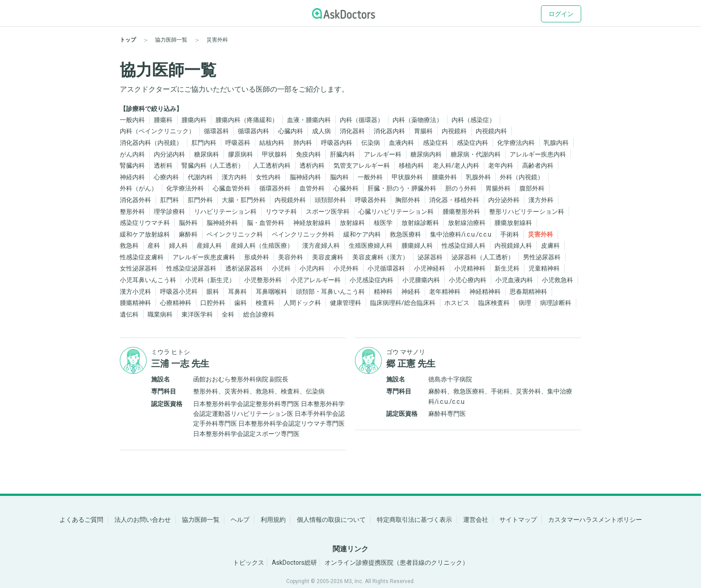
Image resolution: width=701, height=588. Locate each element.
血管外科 (312, 188)
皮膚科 (550, 245)
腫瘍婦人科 (417, 245)
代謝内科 (200, 177)
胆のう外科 (461, 188)
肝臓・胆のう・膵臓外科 (402, 188)
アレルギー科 (383, 154)
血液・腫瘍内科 (309, 120)
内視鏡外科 (290, 200)
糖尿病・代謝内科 (476, 154)
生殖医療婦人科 (371, 245)
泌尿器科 (430, 257)
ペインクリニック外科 (303, 234)
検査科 (265, 303)
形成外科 (257, 257)
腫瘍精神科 (135, 303)
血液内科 (401, 143)
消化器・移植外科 (454, 200)
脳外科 (188, 223)
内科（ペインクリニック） (157, 131)
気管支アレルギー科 (362, 165)
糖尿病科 (207, 154)
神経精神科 (485, 292)
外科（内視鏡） (522, 177)
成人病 (321, 131)
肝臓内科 (342, 154)
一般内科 (132, 120)
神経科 (411, 292)
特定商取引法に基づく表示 (414, 520)
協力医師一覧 (201, 520)
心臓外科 (346, 188)
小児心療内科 (468, 280)
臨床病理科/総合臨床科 (403, 303)
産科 (154, 245)
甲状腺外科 (407, 177)
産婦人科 (209, 245)
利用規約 (273, 520)
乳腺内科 (556, 143)
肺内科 (303, 143)
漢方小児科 (135, 292)
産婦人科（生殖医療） (262, 245)
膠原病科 (241, 154)
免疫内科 (308, 154)
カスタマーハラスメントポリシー (595, 520)
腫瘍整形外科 (461, 212)
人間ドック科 (302, 303)
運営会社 (476, 520)
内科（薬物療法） (418, 120)
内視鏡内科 (491, 131)
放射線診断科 (420, 223)
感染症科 (435, 143)
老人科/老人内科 (456, 165)
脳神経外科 (222, 223)
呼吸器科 (238, 143)
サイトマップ (518, 520)
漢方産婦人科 (321, 245)
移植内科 (411, 165)
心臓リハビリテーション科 (396, 212)
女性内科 (268, 177)
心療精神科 (176, 303)
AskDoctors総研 (294, 563)
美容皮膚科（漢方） (380, 257)
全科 (228, 314)
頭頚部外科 (330, 200)
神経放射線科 (312, 223)
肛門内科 (204, 143)
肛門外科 (200, 200)
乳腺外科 (478, 177)
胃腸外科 (498, 188)
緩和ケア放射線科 (145, 234)
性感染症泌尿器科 (191, 268)
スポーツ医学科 (328, 212)
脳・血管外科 (266, 223)
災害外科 (541, 234)
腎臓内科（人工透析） (213, 165)
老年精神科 (445, 292)
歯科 (241, 303)
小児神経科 (430, 268)
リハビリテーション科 (225, 212)
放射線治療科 (467, 223)
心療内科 (166, 177)
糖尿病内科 (426, 154)
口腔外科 (213, 303)
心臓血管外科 (232, 188)
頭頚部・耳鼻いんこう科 (330, 292)
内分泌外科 (504, 200)
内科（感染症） (473, 120)
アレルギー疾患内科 (538, 154)
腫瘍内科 (194, 120)
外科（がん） (139, 188)
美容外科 (291, 257)
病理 (525, 303)
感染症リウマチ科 (145, 223)
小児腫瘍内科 (421, 280)
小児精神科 (470, 268)
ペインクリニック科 (235, 234)
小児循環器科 (386, 268)
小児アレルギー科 (316, 280)
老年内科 (501, 165)
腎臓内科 (132, 165)
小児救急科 (557, 280)
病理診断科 (556, 303)
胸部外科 (408, 200)
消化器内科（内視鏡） (151, 143)
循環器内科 (253, 131)
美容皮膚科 (328, 257)
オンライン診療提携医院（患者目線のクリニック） (397, 563)
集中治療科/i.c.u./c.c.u (461, 234)
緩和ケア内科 (362, 234)
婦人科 (178, 245)
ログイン (561, 14)
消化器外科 (135, 200)
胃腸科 (423, 131)
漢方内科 (234, 177)
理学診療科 (169, 212)
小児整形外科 (263, 280)
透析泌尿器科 (244, 268)
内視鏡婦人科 (513, 245)
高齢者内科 (538, 165)
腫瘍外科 (444, 177)
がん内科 (132, 154)
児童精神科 (544, 268)
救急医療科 (405, 234)
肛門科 (169, 200)
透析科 (163, 165)
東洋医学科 (197, 314)
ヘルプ (240, 520)
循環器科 (216, 131)
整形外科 (132, 212)
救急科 (129, 245)
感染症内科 (473, 143)
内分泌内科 (169, 154)
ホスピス (457, 303)
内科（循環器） (362, 120)
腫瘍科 (163, 120)
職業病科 (160, 314)
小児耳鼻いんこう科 (148, 280)
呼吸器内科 (337, 143)
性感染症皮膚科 (142, 257)
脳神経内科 (305, 177)
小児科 (281, 268)
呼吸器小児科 (179, 292)
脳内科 (339, 177)
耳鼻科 (237, 292)
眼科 (213, 292)
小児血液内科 (514, 280)
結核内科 (272, 143)
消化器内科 (389, 131)
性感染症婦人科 (464, 245)
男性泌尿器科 (542, 257)
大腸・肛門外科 (244, 200)
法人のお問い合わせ (143, 520)
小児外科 (346, 268)
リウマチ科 (281, 212)
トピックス (249, 563)
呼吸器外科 (371, 200)
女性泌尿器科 (139, 268)
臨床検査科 (494, 303)
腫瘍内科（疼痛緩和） (247, 120)
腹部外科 (532, 188)
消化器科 (352, 131)
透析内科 (312, 165)
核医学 (383, 223)
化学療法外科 (185, 188)
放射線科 (352, 223)
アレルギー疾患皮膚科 (204, 257)
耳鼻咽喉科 (271, 292)
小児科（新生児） (210, 280)
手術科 (510, 234)
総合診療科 (259, 314)
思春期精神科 (528, 292)
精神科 (383, 292)
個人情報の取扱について (331, 520)
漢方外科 (541, 200)
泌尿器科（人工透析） (483, 257)
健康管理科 (346, 303)
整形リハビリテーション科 (527, 212)
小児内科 (312, 268)
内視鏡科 (454, 131)
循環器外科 (275, 188)
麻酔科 (188, 234)
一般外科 (370, 177)
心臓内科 (291, 131)
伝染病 (371, 143)
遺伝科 (129, 314)
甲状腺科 (274, 154)
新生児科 (507, 268)
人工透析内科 (272, 165)
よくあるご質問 (81, 520)
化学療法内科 (516, 143)
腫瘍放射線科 (513, 223)
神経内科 (132, 177)
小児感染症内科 (372, 280)
